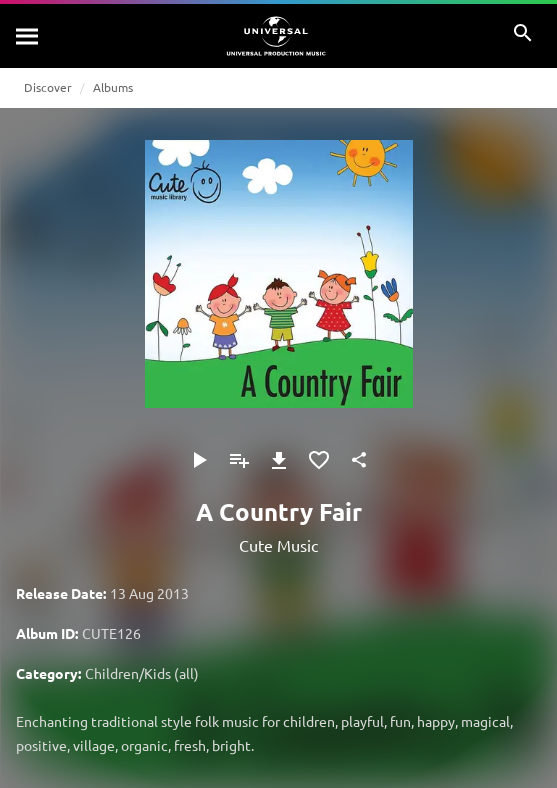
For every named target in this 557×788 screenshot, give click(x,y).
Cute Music (278, 545)
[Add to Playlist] (239, 460)
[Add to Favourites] (319, 460)
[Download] (279, 460)
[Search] (28, 36)
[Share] (359, 460)
